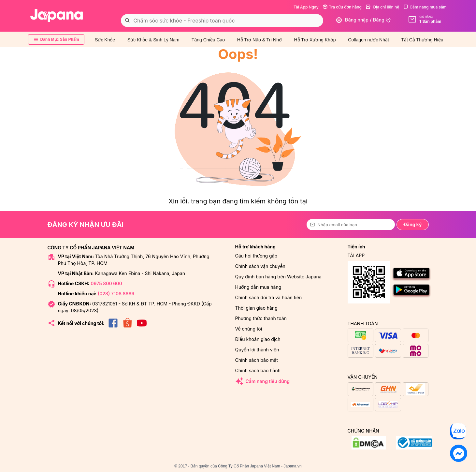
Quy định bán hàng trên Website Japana (278, 277)
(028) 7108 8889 (116, 294)
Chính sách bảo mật (257, 360)
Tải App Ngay (306, 7)
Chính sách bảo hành (258, 370)
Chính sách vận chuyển (260, 266)
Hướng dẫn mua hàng (258, 287)
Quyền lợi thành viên (257, 350)
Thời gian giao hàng (256, 308)
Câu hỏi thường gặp (256, 256)
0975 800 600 (106, 283)
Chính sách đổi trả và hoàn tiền (269, 297)
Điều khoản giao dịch (258, 339)
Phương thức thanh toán (261, 318)
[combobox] (222, 21)
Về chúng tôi (249, 329)
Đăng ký (412, 224)
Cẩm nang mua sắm (425, 7)
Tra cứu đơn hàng (342, 7)
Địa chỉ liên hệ (382, 7)
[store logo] (57, 16)
